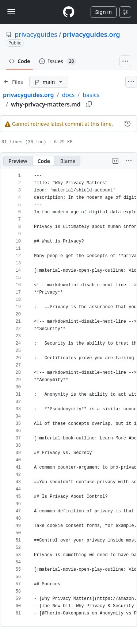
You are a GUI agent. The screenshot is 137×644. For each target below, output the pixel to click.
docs (68, 95)
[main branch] (49, 82)
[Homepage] (69, 12)
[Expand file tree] (13, 82)
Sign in (104, 12)
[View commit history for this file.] (128, 124)
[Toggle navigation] (11, 12)
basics (91, 95)
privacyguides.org (92, 34)
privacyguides (36, 34)
